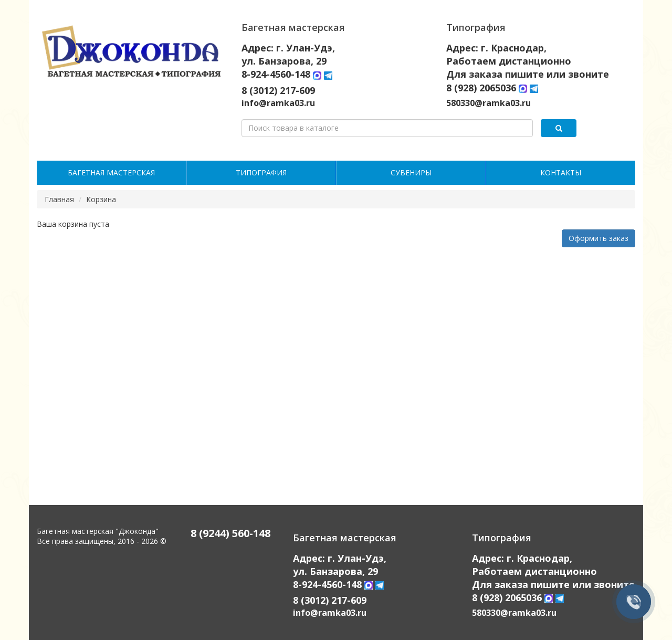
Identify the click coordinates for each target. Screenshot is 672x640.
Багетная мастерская (111, 172)
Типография (261, 172)
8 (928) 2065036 (481, 88)
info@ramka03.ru (278, 103)
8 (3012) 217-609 (278, 90)
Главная (59, 199)
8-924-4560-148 (277, 74)
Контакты (561, 172)
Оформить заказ (598, 238)
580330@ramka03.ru (489, 103)
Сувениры (411, 172)
